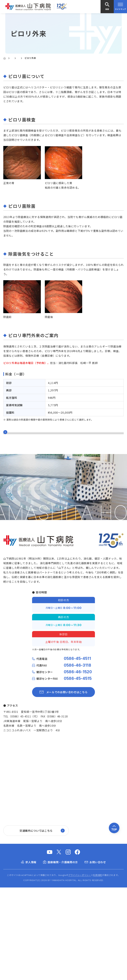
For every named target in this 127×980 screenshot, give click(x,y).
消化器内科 (44, 58)
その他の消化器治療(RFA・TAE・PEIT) (28, 476)
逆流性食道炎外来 (15, 492)
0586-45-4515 (78, 771)
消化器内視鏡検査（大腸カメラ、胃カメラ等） (33, 445)
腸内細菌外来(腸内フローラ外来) (24, 507)
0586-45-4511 (77, 751)
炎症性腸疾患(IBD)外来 (18, 515)
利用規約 (98, 968)
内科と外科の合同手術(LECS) (22, 523)
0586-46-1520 (78, 764)
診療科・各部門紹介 (22, 58)
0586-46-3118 (78, 758)
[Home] (5, 58)
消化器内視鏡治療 (15, 460)
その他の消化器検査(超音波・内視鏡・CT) (30, 468)
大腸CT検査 (11, 453)
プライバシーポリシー (80, 968)
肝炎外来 (9, 499)
